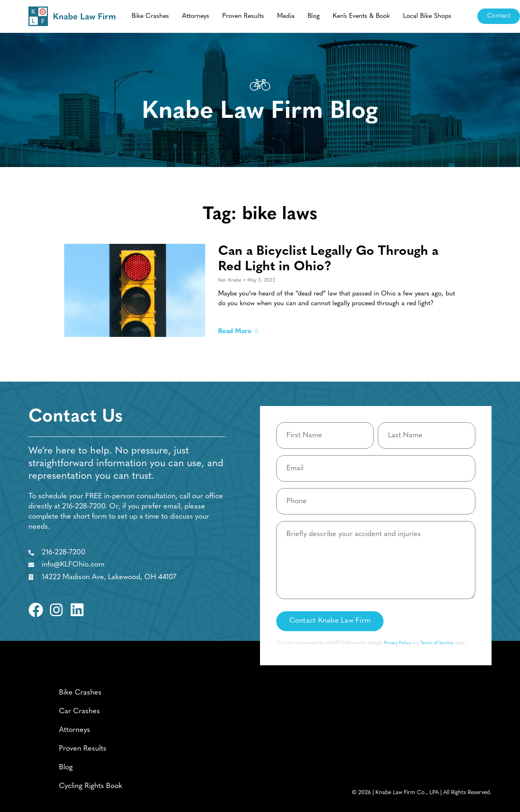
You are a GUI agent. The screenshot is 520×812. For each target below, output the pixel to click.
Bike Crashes (150, 16)
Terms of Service (437, 643)
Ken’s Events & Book (361, 16)
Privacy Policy (397, 643)
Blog (314, 16)
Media (286, 16)
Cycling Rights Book (91, 786)
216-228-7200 (84, 507)
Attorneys (196, 16)
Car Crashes (79, 711)
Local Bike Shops (427, 16)
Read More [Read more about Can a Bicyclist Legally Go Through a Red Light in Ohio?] (238, 332)
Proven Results (243, 16)
